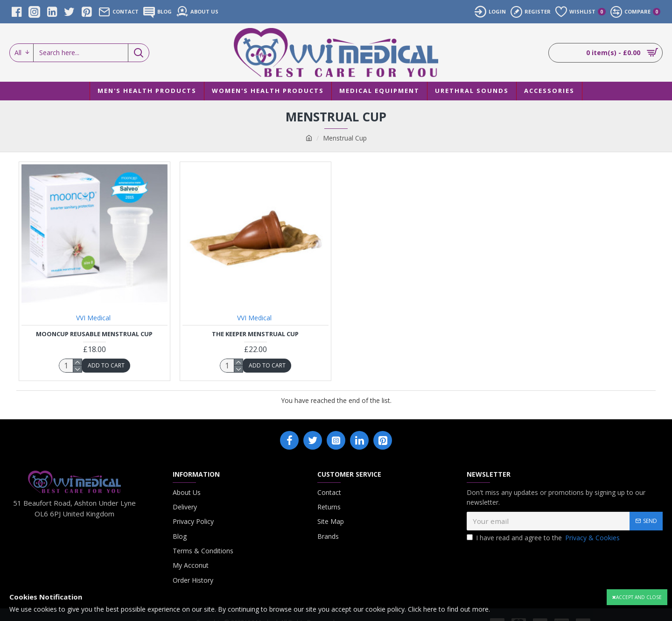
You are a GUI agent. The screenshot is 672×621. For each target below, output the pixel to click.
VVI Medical (93, 318)
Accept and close (639, 597)
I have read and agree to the (544, 538)
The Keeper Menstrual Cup (255, 334)
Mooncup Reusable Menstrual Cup (94, 334)
